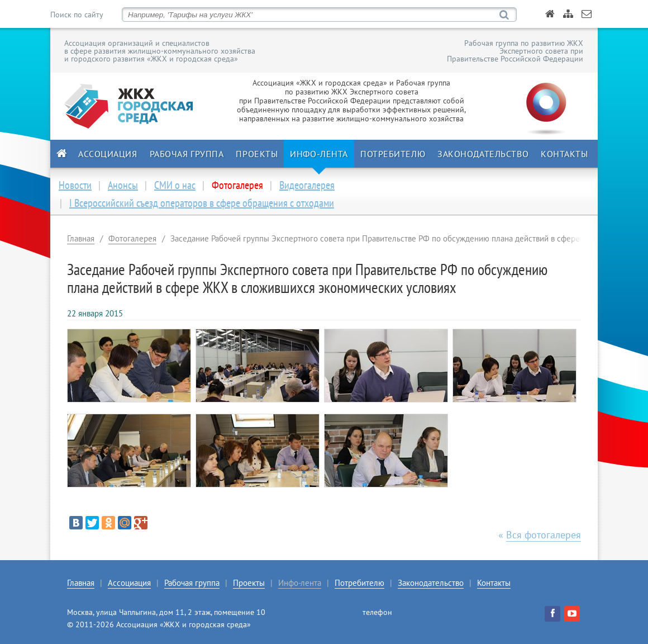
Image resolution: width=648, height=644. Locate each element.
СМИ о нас (175, 185)
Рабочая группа (187, 154)
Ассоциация (108, 154)
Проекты (257, 154)
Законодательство (483, 154)
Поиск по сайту (77, 15)
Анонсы (123, 185)
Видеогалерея (307, 185)
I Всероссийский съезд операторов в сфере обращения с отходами (202, 203)
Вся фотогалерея (544, 535)
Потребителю (393, 154)
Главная (81, 238)
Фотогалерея (132, 238)
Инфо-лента (319, 154)
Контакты (564, 154)
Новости (75, 185)
